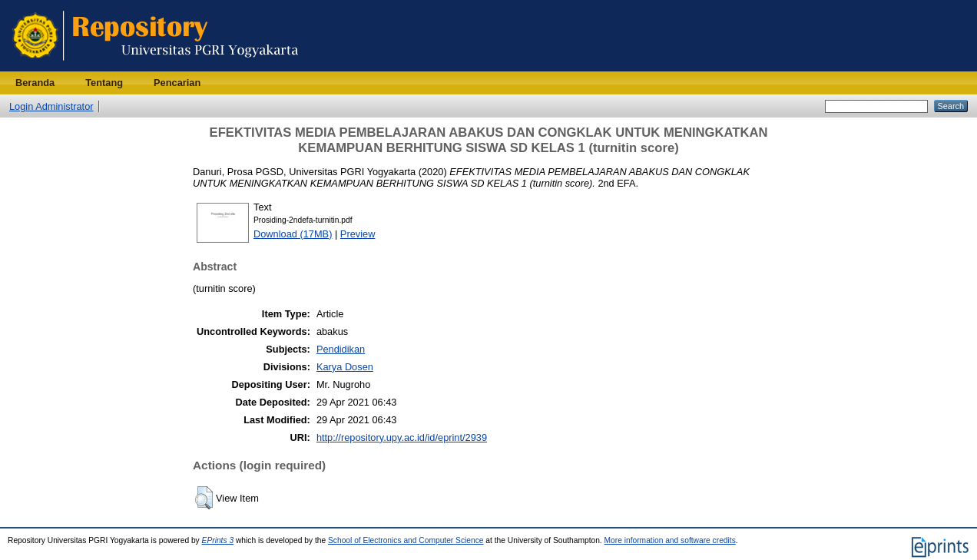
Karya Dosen (345, 367)
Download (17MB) (293, 234)
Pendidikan (341, 349)
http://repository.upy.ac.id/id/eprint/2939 (402, 437)
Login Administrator (51, 106)
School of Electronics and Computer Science (406, 540)
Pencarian (177, 83)
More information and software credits (670, 540)
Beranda (35, 83)
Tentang (104, 83)
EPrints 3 (218, 540)
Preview (358, 234)
